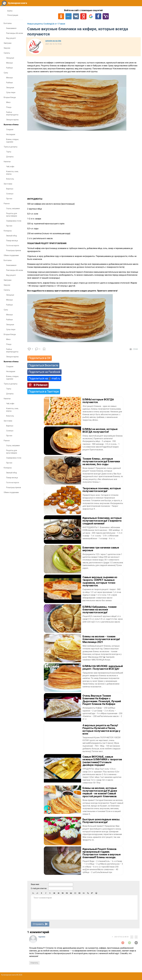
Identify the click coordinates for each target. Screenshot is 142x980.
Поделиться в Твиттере (44, 392)
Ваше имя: (35, 884)
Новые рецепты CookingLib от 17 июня (46, 24)
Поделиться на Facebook (44, 372)
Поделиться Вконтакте (43, 365)
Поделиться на (44, 378)
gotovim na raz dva (53, 41)
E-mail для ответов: (39, 888)
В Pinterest (40, 385)
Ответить (34, 963)
